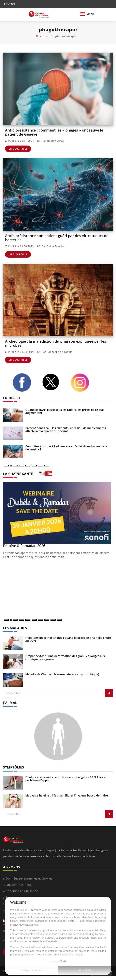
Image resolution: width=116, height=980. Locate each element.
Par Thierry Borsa (50, 141)
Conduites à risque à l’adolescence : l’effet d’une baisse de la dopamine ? (66, 448)
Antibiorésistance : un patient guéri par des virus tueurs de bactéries (57, 238)
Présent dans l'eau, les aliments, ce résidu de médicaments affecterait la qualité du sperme (66, 430)
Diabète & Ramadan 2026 (24, 546)
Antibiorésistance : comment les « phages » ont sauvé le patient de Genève (54, 132)
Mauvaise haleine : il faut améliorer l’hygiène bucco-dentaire (67, 795)
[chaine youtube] (46, 475)
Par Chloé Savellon (51, 246)
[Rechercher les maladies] (109, 693)
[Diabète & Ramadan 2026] (58, 513)
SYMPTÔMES (13, 767)
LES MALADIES (15, 628)
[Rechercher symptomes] (109, 814)
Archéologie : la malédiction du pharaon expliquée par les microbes (56, 343)
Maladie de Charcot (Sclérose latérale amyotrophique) (62, 674)
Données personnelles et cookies (29, 878)
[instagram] (82, 383)
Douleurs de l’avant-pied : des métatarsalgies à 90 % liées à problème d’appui (66, 779)
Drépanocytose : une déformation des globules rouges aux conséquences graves (65, 657)
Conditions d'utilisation (22, 891)
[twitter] (53, 382)
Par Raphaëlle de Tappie (54, 352)
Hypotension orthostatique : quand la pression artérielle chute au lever (68, 639)
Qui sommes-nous (19, 885)
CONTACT (10, 4)
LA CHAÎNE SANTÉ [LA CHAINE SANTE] (18, 474)
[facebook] (24, 382)
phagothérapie (66, 36)
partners (36, 910)
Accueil (45, 36)
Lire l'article (18, 149)
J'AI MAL (10, 703)
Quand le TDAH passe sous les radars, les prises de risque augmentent (64, 411)
